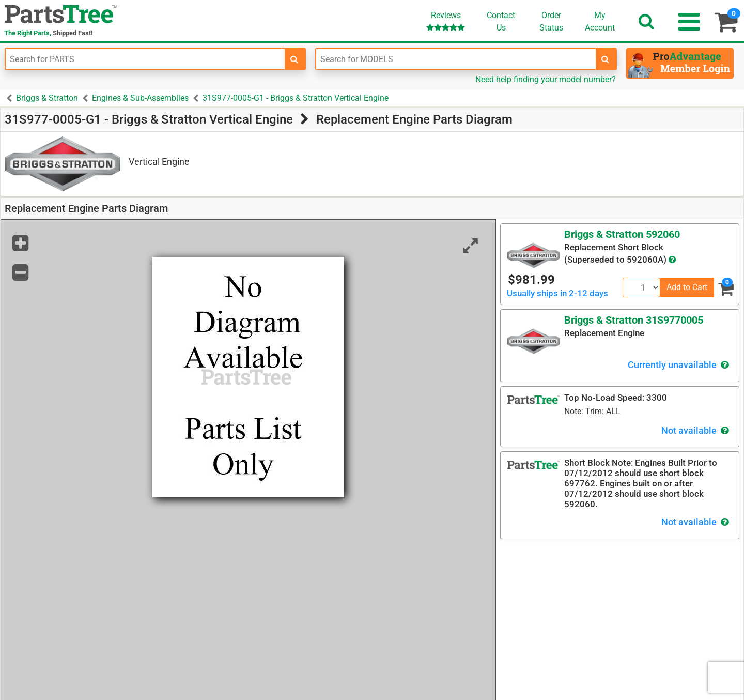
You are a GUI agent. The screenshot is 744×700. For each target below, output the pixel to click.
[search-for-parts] (295, 59)
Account (600, 21)
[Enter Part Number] (145, 59)
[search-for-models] (606, 59)
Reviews (446, 21)
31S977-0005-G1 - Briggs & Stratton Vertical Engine (296, 98)
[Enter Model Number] (456, 59)
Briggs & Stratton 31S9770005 (634, 320)
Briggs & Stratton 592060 (622, 234)
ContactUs (501, 21)
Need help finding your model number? (546, 79)
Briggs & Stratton (47, 98)
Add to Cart (687, 287)
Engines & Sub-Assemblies (140, 98)
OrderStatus (551, 21)
